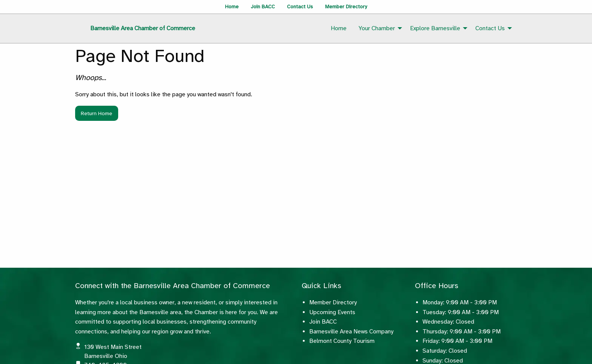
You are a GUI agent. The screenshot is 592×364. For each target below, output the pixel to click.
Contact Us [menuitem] (490, 28)
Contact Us (300, 7)
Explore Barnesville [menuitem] (435, 28)
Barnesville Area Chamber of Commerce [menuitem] (143, 28)
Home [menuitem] (339, 28)
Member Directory (346, 7)
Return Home (96, 113)
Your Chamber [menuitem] (377, 28)
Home (232, 7)
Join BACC (263, 7)
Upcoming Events (332, 312)
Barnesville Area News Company (351, 332)
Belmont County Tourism (342, 341)
